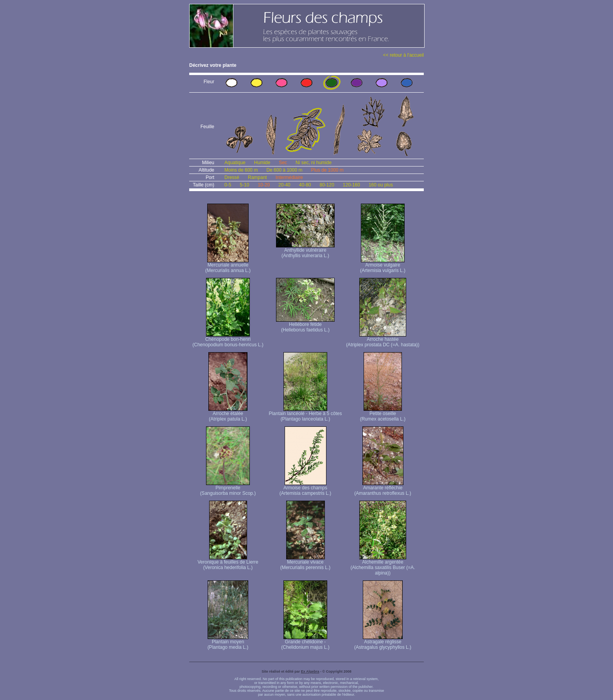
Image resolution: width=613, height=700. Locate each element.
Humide (262, 163)
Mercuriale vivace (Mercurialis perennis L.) (306, 563)
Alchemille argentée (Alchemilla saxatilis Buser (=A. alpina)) (383, 565)
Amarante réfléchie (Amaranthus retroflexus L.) (383, 488)
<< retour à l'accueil (403, 55)
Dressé (232, 177)
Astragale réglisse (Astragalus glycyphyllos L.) (383, 642)
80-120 (327, 185)
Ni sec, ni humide (314, 163)
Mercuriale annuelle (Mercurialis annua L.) (228, 266)
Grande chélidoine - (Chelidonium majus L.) (305, 642)
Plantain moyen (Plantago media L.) (228, 642)
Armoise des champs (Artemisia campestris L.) (306, 488)
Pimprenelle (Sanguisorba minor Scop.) (228, 488)
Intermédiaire (289, 177)
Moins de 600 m (241, 170)
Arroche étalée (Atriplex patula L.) (228, 414)
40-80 (305, 185)
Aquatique (235, 163)
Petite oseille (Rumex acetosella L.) (383, 414)
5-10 (244, 185)
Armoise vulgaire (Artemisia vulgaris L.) (383, 266)
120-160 (351, 185)
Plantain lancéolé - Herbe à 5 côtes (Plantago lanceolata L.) (306, 414)
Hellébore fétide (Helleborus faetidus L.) (305, 325)
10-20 (264, 185)
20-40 (284, 185)
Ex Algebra (310, 671)
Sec (283, 163)
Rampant (257, 177)
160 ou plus (381, 185)
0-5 (228, 185)
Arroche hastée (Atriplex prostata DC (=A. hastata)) (383, 340)
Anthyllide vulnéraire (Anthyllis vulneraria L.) (305, 251)
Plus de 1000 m (327, 170)
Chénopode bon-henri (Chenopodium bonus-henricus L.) (228, 340)
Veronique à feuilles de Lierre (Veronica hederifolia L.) (228, 563)
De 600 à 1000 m (284, 170)
